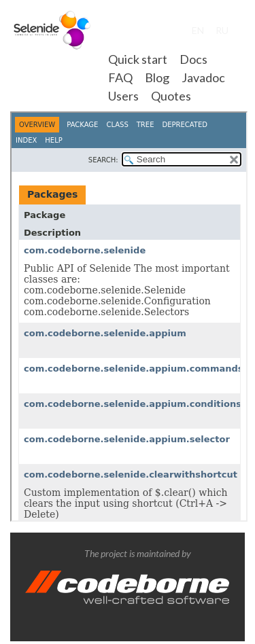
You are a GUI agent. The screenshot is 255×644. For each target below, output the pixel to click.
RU (222, 30)
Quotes (171, 96)
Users (123, 96)
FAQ (120, 77)
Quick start (138, 59)
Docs (193, 59)
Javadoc (203, 77)
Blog (157, 77)
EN (198, 30)
